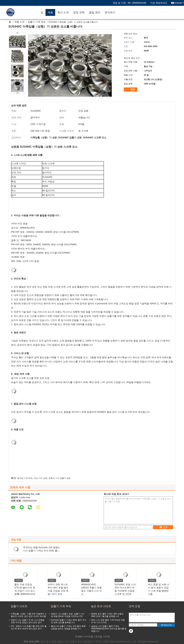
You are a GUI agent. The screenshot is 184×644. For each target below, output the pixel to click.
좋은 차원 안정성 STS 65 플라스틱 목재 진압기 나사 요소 (25, 588)
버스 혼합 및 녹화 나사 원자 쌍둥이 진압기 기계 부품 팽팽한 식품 (159, 589)
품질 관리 (95, 12)
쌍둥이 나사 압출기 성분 (60, 478)
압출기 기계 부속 (37, 22)
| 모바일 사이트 (102, 636)
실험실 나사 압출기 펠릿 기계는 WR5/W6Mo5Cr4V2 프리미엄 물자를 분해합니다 (109, 629)
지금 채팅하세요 (159, 3)
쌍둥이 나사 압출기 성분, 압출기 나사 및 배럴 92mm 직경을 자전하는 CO (68, 615)
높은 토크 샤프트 (101, 606)
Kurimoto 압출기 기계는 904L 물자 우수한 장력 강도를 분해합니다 (69, 621)
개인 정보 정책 (31, 641)
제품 (50, 12)
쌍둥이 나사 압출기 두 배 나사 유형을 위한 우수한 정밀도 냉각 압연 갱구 (28, 621)
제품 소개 (19, 22)
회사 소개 (63, 12)
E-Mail (79, 636)
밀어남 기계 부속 (25, 478)
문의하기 (110, 12)
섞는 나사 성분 (41, 478)
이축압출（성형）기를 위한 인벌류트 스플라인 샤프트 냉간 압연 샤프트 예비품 (29, 615)
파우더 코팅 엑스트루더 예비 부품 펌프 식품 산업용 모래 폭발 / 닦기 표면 (58, 589)
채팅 (131, 90)
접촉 (163, 527)
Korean (179, 3)
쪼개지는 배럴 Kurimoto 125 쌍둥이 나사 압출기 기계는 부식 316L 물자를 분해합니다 (42, 551)
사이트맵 (88, 636)
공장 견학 (79, 12)
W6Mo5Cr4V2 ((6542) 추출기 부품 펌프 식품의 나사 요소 (91, 589)
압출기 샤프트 (19, 606)
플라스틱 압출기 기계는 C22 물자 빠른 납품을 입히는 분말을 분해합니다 (68, 627)
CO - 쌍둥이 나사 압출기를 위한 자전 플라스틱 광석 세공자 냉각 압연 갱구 (29, 627)
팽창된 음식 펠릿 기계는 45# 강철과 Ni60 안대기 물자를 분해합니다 (107, 615)
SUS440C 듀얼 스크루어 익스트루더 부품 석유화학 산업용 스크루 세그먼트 (125, 589)
